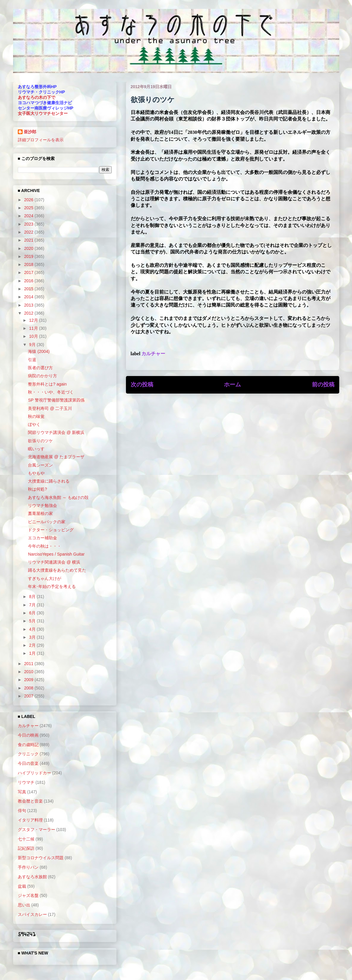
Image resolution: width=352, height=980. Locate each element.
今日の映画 (28, 735)
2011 (29, 664)
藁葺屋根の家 (40, 513)
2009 (29, 680)
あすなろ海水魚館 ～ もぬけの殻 (58, 497)
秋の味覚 (36, 416)
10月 (34, 336)
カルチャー (153, 354)
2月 (33, 645)
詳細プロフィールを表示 (41, 140)
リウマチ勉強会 (42, 505)
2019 (29, 256)
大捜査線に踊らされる (49, 481)
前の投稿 (323, 384)
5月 (33, 621)
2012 (29, 313)
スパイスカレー (32, 914)
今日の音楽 (28, 763)
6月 (33, 613)
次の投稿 (142, 384)
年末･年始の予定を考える (52, 586)
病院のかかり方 (42, 376)
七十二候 (26, 839)
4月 (33, 629)
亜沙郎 (30, 132)
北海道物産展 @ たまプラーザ (56, 457)
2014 (29, 297)
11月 (34, 328)
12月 (34, 320)
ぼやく (34, 424)
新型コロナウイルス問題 (41, 858)
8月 (33, 597)
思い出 (24, 905)
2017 (29, 272)
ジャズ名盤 (28, 895)
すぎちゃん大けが (45, 578)
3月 (33, 637)
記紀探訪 (26, 848)
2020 (29, 248)
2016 (29, 281)
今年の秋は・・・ (45, 546)
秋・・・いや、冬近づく (51, 392)
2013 (29, 305)
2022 (29, 232)
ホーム (232, 384)
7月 (33, 605)
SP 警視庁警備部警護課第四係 (56, 400)
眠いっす (36, 449)
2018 (29, 264)
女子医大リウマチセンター (43, 113)
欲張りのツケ (40, 441)
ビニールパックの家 (47, 522)
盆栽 (22, 886)
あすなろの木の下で (37, 97)
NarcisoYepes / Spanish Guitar (56, 554)
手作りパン (28, 867)
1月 (33, 653)
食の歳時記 (28, 745)
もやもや (36, 473)
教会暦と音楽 (30, 801)
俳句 (22, 811)
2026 (29, 200)
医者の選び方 (40, 368)
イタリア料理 (30, 820)
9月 (33, 345)
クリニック (28, 754)
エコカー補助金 (42, 538)
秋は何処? (37, 489)
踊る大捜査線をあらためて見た (57, 570)
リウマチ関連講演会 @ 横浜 (54, 562)
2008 (29, 688)
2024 (29, 216)
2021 (29, 240)
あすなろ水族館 (32, 877)
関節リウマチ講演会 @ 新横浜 (56, 432)
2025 (29, 208)
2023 (29, 224)
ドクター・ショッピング (51, 530)
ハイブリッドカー (34, 773)
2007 (29, 696)
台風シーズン (40, 465)
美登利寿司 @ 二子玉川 (50, 408)
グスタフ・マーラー (37, 830)
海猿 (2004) (39, 351)
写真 (22, 792)
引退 (32, 360)
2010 (29, 672)
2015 (29, 289)
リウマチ (26, 782)
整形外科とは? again (47, 384)
